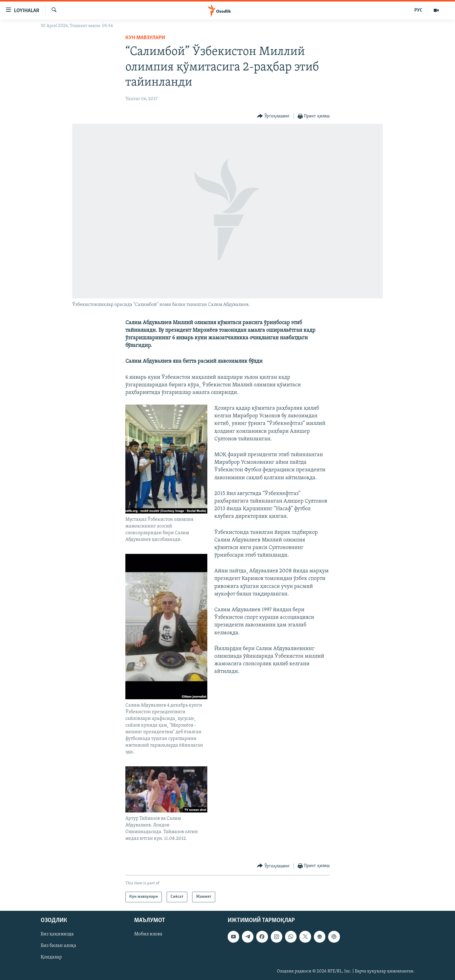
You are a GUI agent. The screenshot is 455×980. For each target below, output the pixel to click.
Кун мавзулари (145, 38)
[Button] (273, 116)
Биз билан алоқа (58, 946)
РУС (418, 10)
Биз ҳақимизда (57, 934)
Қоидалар (51, 957)
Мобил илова (148, 934)
